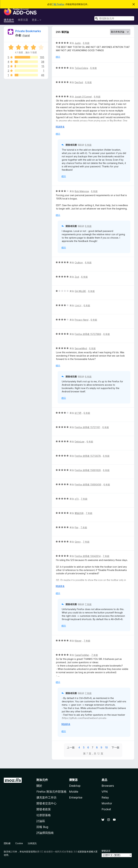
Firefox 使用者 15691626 (88, 470)
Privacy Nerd (81, 320)
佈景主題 (23, 20)
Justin (78, 43)
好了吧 (78, 413)
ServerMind (81, 348)
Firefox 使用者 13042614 (88, 556)
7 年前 (84, 499)
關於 (39, 786)
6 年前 (86, 43)
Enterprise (76, 797)
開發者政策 (44, 809)
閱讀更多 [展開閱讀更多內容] (60, 127)
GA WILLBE (80, 291)
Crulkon (79, 262)
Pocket (106, 809)
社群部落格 (44, 815)
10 (106, 747)
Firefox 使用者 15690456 (88, 484)
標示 (58, 57)
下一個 (115, 747)
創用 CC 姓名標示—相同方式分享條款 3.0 (56, 852)
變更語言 (106, 851)
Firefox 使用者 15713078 (88, 456)
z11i (77, 499)
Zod (77, 277)
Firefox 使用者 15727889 (88, 334)
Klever (78, 641)
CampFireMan (82, 655)
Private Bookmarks (28, 31)
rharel (26, 35)
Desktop (75, 786)
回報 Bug (42, 827)
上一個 (71, 747)
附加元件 (42, 780)
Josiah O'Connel (83, 97)
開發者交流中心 (46, 803)
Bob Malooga (82, 191)
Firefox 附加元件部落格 (51, 792)
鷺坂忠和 (79, 513)
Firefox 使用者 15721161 (87, 427)
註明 (13, 852)
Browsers (108, 786)
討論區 (41, 821)
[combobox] (114, 18)
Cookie (19, 843)
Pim (76, 527)
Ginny (78, 542)
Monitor (107, 803)
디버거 (78, 305)
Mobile (74, 792)
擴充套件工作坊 (46, 797)
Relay (105, 797)
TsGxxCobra (81, 68)
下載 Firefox (58, 4)
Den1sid (79, 82)
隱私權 (7, 843)
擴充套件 (9, 20)
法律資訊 (32, 843)
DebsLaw (80, 442)
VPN (105, 792)
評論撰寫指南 (45, 833)
